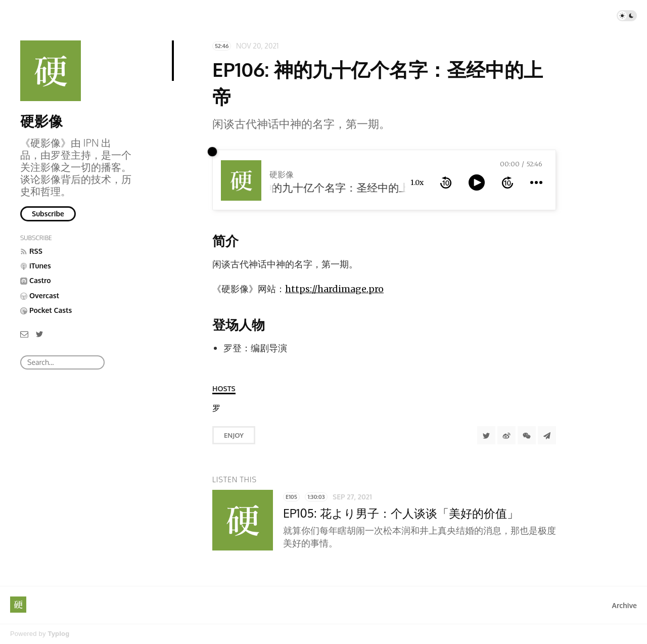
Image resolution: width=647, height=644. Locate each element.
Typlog (58, 634)
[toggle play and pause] (477, 182)
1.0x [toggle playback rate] (417, 182)
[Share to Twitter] (486, 435)
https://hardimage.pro (334, 289)
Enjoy (234, 435)
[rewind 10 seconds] (446, 182)
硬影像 (41, 121)
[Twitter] (39, 333)
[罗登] (216, 408)
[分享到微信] (527, 435)
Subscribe (48, 214)
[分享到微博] (506, 435)
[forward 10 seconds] (507, 182)
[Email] (24, 333)
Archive (625, 605)
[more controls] (536, 182)
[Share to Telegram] (547, 435)
